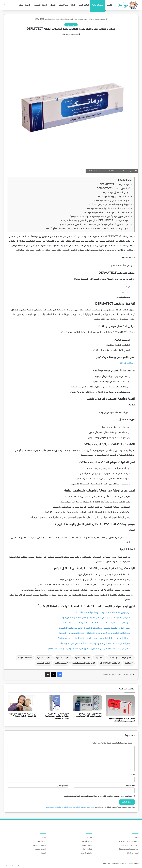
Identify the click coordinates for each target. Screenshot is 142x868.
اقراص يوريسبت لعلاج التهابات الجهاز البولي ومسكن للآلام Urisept (122, 720)
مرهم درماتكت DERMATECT (115, 185)
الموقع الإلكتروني (63, 786)
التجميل (53, 5)
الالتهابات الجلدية (63, 658)
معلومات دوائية (98, 5)
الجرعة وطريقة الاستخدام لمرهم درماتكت (109, 205)
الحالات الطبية (84, 5)
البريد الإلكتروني (130, 786)
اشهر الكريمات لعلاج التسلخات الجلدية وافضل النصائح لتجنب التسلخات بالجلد (96, 623)
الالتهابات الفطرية (44, 658)
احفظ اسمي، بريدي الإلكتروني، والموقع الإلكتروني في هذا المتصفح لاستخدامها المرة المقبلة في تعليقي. (98, 796)
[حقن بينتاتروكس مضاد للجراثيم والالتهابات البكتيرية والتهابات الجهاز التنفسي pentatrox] (55, 703)
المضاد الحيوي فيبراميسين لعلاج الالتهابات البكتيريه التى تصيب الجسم (89, 715)
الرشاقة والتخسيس (40, 5)
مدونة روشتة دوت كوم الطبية (128, 841)
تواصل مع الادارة (133, 853)
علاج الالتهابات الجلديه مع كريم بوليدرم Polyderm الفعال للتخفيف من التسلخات (94, 633)
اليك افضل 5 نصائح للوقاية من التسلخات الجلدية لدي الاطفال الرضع (94, 225)
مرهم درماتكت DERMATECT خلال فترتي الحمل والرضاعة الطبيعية (95, 221)
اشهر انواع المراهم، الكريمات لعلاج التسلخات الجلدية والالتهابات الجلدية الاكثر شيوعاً (87, 229)
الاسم (133, 775)
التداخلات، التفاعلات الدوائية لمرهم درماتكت (108, 209)
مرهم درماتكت (61, 663)
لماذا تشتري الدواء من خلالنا (129, 849)
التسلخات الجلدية (24, 658)
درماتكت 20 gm (127, 363)
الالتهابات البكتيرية (82, 658)
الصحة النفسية (87, 845)
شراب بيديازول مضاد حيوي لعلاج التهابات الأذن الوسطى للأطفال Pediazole (22, 715)
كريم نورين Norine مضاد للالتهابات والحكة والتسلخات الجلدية (103, 613)
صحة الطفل (64, 5)
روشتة (136, 838)
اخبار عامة (89, 838)
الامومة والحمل (25, 5)
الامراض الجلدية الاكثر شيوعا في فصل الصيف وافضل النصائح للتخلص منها (96, 618)
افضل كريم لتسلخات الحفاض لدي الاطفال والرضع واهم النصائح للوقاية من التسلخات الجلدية (89, 649)
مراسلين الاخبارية (86, 853)
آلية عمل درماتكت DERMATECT (113, 189)
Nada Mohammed (72, 34)
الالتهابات (99, 658)
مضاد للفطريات (43, 663)
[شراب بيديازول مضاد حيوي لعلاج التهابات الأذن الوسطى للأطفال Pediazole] (22, 703)
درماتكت (128, 663)
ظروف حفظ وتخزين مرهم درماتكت (112, 201)
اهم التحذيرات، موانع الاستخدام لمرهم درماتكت (106, 213)
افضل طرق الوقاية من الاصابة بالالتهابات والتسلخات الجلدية (100, 217)
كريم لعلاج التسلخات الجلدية (83, 663)
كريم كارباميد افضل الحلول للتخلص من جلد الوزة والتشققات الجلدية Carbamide (94, 638)
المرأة (73, 5)
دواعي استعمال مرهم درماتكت (114, 193)
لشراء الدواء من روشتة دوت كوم (114, 197)
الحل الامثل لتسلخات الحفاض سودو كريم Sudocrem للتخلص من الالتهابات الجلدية (93, 644)
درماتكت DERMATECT (109, 663)
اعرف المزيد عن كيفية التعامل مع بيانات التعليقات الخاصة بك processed (70, 807)
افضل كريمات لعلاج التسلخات (120, 658)
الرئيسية (109, 5)
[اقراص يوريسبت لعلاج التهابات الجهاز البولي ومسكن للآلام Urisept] (120, 706)
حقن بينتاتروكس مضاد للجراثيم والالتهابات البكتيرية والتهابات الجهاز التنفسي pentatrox (57, 716)
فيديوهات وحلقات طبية (130, 845)
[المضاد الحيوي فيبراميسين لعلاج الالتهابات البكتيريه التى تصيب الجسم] (87, 703)
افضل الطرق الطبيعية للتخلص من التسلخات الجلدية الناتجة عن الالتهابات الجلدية (94, 628)
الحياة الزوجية (88, 849)
